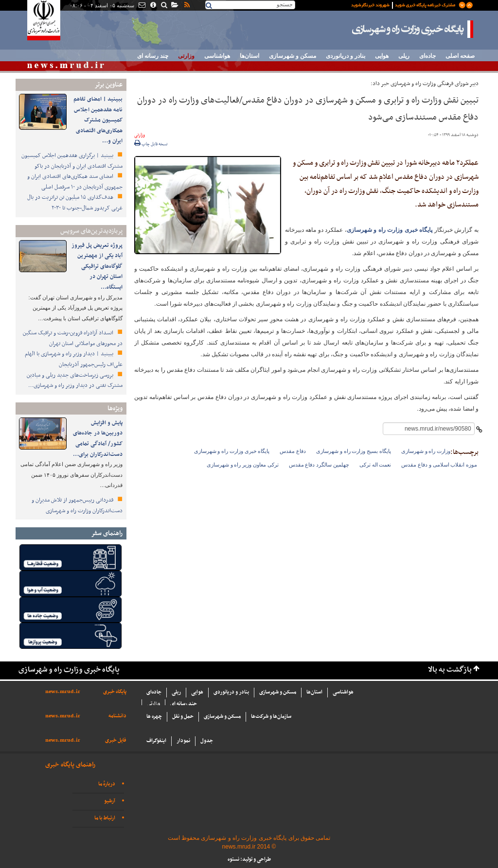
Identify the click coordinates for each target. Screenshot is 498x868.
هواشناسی (217, 56)
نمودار (183, 741)
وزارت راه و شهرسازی (426, 451)
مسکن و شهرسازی (293, 56)
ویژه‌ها (115, 408)
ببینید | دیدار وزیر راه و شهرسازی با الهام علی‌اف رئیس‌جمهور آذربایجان (74, 359)
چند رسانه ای (153, 56)
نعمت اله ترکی (375, 465)
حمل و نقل (183, 717)
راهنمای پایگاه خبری (70, 765)
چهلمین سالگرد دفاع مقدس (319, 465)
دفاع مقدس (293, 451)
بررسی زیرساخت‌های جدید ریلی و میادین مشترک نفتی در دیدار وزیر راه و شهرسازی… (75, 381)
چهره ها (154, 717)
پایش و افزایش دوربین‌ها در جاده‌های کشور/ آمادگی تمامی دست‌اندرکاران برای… (98, 439)
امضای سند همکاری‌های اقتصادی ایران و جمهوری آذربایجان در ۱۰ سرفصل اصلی (75, 182)
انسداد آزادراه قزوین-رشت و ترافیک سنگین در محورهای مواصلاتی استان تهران (73, 338)
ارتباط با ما (105, 818)
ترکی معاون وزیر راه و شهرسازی (243, 465)
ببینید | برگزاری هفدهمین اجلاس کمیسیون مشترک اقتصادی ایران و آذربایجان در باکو (72, 161)
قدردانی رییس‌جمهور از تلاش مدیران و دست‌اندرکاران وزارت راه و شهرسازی (77, 505)
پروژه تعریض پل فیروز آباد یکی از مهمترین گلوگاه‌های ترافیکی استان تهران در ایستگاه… (97, 266)
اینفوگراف (156, 741)
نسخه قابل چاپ (151, 144)
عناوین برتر (108, 85)
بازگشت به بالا (450, 670)
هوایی (382, 56)
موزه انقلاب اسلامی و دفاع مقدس (439, 465)
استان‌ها (249, 56)
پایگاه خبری (115, 692)
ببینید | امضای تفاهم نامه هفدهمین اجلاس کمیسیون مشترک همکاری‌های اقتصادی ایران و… (98, 120)
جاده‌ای (427, 56)
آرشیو (110, 801)
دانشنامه (117, 716)
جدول (207, 741)
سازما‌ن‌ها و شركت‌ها (271, 717)
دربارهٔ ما (107, 784)
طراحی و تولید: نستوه (249, 859)
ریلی (404, 56)
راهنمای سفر (107, 533)
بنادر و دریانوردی (346, 56)
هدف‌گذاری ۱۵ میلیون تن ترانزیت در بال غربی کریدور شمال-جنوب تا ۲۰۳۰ (75, 203)
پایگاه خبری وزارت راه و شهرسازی (413, 29)
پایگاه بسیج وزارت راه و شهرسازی (354, 451)
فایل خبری (116, 740)
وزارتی (186, 56)
